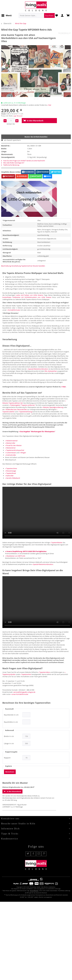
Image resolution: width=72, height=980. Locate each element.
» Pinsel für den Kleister (13, 445)
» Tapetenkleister (56, 542)
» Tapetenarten (26, 674)
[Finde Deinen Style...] (37, 15)
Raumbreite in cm (11, 715)
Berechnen (10, 772)
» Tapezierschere (11, 468)
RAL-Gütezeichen (51, 371)
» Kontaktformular (13, 310)
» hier (49, 105)
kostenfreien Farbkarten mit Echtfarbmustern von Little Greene (27, 297)
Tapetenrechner (27, 266)
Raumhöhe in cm (11, 722)
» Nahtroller (9, 476)
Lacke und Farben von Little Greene (29, 295)
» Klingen (23, 453)
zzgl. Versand (18, 116)
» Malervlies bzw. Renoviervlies (16, 409)
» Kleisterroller (10, 443)
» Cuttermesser (11, 453)
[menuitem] (6, 15)
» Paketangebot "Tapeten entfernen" (22, 405)
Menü (7, 15)
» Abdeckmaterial (11, 441)
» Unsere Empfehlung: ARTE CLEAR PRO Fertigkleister (26, 551)
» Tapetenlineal (10, 473)
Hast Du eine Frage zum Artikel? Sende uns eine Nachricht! (23, 161)
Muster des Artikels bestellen (36, 137)
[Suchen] (49, 15)
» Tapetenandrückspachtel (15, 450)
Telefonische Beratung (10, 165)
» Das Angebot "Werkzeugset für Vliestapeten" (37, 432)
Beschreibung (6, 266)
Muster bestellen (39, 266)
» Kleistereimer (10, 448)
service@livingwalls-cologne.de (24, 692)
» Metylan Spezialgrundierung (53, 407)
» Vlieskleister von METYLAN (15, 556)
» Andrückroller (11, 455)
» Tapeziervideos (44, 672)
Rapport (7, 758)
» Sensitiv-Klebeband (13, 478)
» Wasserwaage (11, 471)
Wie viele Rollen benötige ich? (13, 163)
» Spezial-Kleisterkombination (38, 369)
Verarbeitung (16, 266)
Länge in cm (9, 744)
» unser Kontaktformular (19, 694)
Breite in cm (9, 736)
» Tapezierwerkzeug (25, 412)
